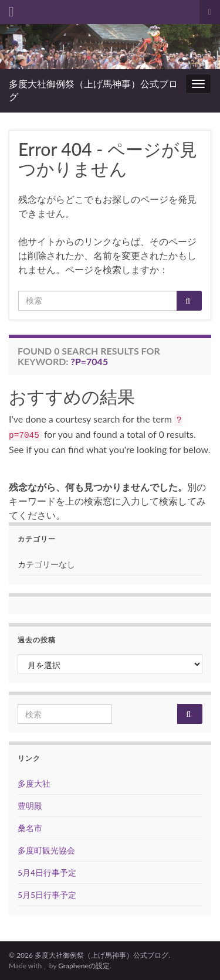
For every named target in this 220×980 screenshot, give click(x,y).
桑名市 (30, 828)
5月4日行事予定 (47, 872)
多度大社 (34, 783)
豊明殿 (30, 806)
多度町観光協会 (46, 850)
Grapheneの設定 (84, 966)
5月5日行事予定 (47, 895)
